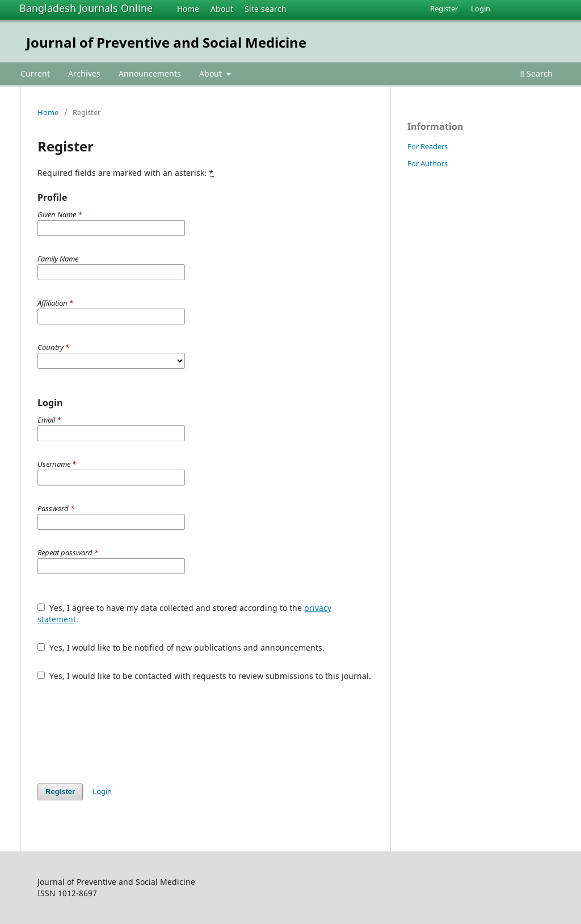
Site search (266, 9)
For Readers (428, 146)
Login (481, 9)
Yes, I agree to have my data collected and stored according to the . (184, 613)
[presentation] (124, 732)
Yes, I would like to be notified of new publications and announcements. (181, 647)
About (222, 9)
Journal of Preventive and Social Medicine (166, 42)
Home (188, 9)
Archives (84, 73)
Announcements (150, 73)
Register (444, 9)
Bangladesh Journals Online (86, 8)
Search (536, 73)
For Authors (428, 163)
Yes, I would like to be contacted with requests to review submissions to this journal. (204, 676)
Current (35, 73)
